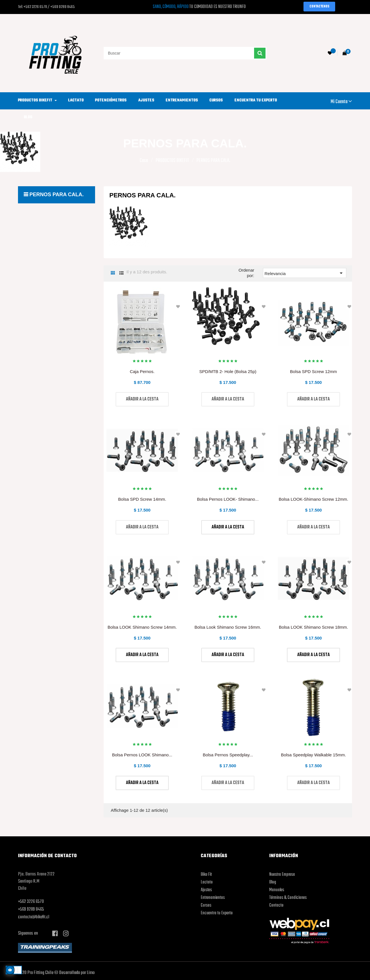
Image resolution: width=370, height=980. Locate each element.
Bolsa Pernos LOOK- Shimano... (228, 499)
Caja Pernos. (142, 371)
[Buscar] (185, 53)
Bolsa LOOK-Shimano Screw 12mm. (313, 499)
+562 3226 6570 (31, 902)
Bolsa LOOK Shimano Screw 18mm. (314, 627)
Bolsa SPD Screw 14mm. (142, 499)
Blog (273, 882)
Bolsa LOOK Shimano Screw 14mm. (142, 627)
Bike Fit (206, 875)
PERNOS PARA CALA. (57, 195)
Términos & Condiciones (288, 898)
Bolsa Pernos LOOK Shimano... (142, 755)
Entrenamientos (213, 898)
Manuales (277, 890)
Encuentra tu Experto (217, 913)
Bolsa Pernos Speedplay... (228, 755)
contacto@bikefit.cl (34, 917)
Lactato (207, 882)
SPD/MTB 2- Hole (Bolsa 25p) (228, 371)
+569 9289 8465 (31, 909)
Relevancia (305, 273)
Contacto (276, 905)
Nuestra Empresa (282, 875)
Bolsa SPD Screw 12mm (313, 371)
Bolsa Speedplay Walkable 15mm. (313, 755)
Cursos (206, 905)
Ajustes (206, 890)
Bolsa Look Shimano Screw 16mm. (228, 627)
